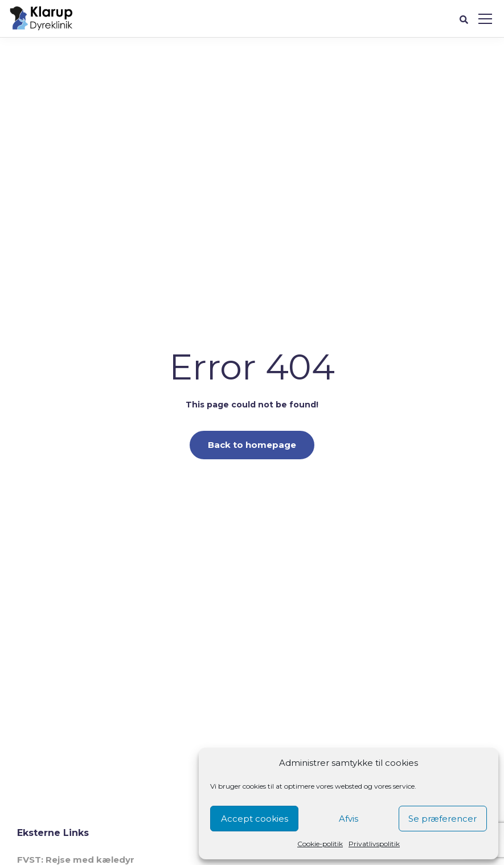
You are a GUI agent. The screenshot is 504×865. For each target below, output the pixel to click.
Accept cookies (255, 819)
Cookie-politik (320, 844)
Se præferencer (442, 819)
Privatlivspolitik (374, 844)
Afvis (349, 819)
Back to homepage (252, 445)
